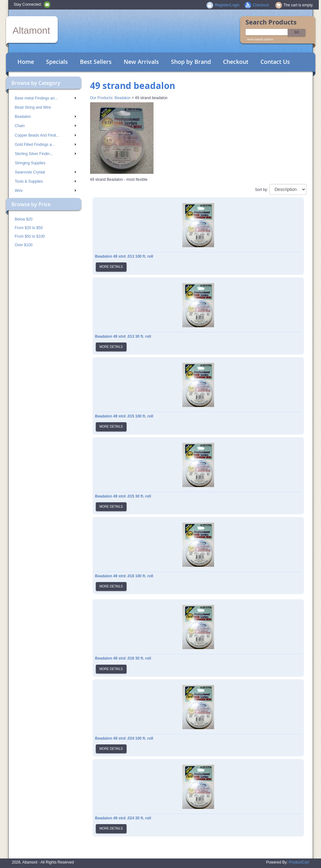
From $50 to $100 (30, 236)
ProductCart (299, 862)
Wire (46, 191)
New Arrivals (141, 62)
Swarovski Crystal (46, 172)
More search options (260, 39)
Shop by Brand (191, 62)
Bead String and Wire (33, 107)
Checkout (236, 62)
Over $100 (24, 245)
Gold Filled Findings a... (46, 145)
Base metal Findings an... (46, 98)
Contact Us (275, 62)
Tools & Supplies (46, 181)
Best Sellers (96, 62)
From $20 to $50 (29, 228)
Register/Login (227, 5)
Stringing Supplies (30, 163)
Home (26, 62)
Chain (46, 126)
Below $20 (24, 219)
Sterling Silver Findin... (46, 154)
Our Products (101, 98)
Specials (57, 62)
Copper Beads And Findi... (46, 135)
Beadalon (46, 117)
